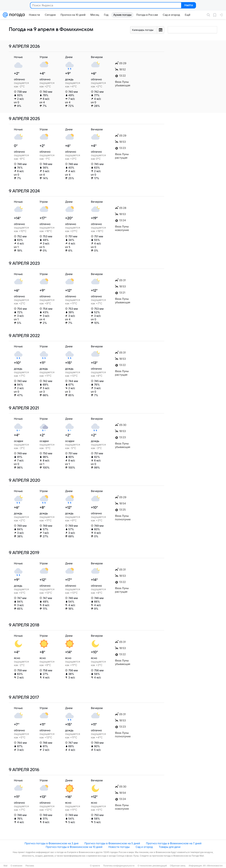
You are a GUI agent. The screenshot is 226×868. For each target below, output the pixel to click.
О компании (16, 866)
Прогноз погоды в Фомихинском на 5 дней (112, 843)
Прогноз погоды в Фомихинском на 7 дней (174, 843)
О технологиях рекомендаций (152, 866)
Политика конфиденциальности (119, 866)
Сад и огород (144, 847)
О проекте (95, 866)
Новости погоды (119, 847)
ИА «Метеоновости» (213, 866)
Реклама (30, 866)
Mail (5, 866)
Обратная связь (178, 866)
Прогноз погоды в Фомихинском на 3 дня (51, 843)
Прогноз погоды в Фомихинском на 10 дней (74, 847)
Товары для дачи (170, 847)
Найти (188, 5)
